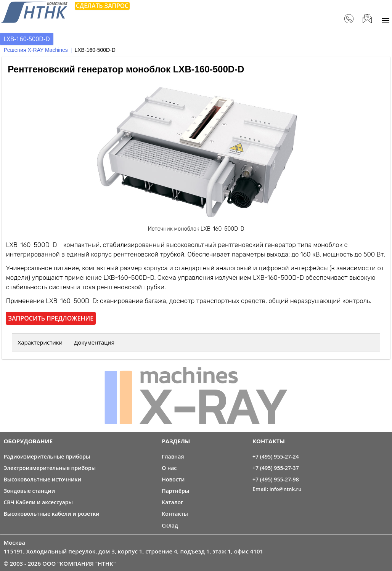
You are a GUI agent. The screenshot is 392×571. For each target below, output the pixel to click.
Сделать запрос (102, 6)
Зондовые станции (29, 491)
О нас (169, 468)
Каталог (172, 502)
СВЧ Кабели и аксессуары (38, 502)
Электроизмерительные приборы (50, 468)
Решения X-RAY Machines (36, 50)
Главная (173, 456)
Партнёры (175, 491)
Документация (94, 342)
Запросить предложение (51, 318)
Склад (170, 525)
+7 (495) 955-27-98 (276, 479)
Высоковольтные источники (42, 479)
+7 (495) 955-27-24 (276, 456)
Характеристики (40, 342)
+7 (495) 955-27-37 (276, 468)
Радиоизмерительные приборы (47, 456)
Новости (173, 479)
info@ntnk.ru (286, 489)
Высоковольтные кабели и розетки (51, 514)
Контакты (175, 514)
